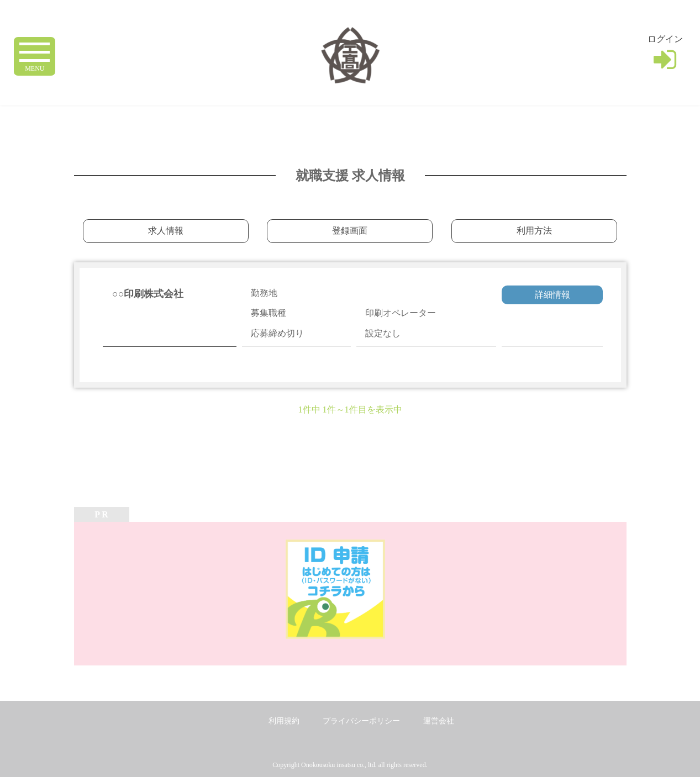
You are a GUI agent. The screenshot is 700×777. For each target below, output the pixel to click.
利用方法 (534, 231)
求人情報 (166, 231)
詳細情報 (552, 295)
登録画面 (350, 231)
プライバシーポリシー (361, 721)
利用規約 (284, 721)
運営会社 (439, 721)
